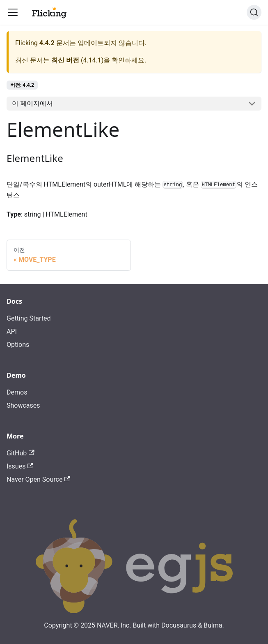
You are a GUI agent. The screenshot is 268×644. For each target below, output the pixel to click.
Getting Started (29, 318)
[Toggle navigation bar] (13, 12)
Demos (17, 392)
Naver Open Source (38, 479)
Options (18, 345)
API (12, 331)
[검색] (254, 12)
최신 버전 (65, 60)
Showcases (23, 405)
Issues (20, 466)
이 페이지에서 (32, 103)
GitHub (21, 453)
